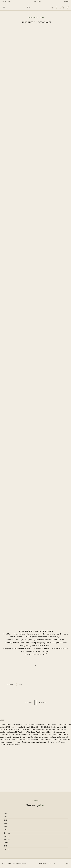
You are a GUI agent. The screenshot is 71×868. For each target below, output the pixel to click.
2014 (7, 833)
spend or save (6, 740)
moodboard (10, 742)
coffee (21, 730)
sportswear (19, 734)
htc (54, 732)
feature (51, 740)
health (57, 740)
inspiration (33, 732)
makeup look (27, 737)
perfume (40, 737)
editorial (45, 740)
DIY (17, 732)
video (27, 730)
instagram (61, 727)
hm (50, 732)
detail (36, 727)
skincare (51, 742)
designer (4, 727)
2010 (7, 846)
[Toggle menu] (4, 7)
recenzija (66, 734)
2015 (7, 830)
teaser (63, 742)
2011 (7, 843)
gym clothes (16, 737)
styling (57, 742)
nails (39, 732)
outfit (3, 724)
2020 (6, 814)
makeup (67, 724)
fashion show (57, 724)
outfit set (27, 742)
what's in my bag (18, 740)
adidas (28, 740)
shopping (64, 737)
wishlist (42, 727)
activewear (24, 732)
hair (57, 730)
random (28, 724)
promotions (35, 742)
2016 (7, 827)
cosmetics (4, 730)
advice (33, 740)
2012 (7, 839)
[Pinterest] (56, 7)
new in (36, 724)
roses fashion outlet (25, 727)
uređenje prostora (7, 745)
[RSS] (67, 7)
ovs (34, 737)
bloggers (12, 727)
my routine (19, 742)
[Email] (64, 7)
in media (63, 730)
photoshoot (51, 727)
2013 (7, 836)
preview (57, 737)
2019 (6, 817)
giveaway (14, 730)
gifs (54, 734)
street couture (6, 737)
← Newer (28, 703)
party (39, 730)
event (10, 724)
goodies (3, 732)
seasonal (44, 742)
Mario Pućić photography (34, 734)
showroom (10, 734)
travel (20, 684)
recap (59, 734)
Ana (29, 7)
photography (9, 684)
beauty (45, 732)
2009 (6, 849)
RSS (67, 863)
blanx (39, 740)
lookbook (11, 732)
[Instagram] (53, 7)
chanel (45, 730)
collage (52, 730)
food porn (48, 734)
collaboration (19, 724)
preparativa (48, 737)
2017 (7, 823)
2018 (6, 820)
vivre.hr (17, 745)
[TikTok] (60, 7)
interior (63, 740)
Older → (43, 703)
